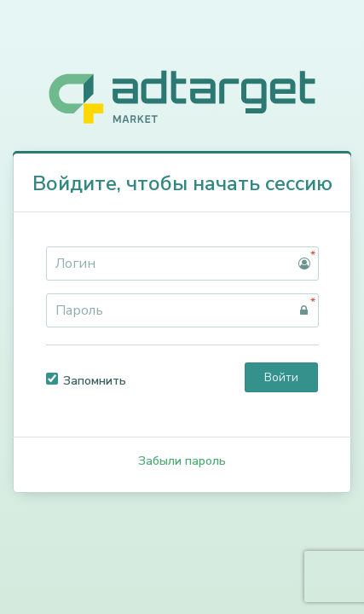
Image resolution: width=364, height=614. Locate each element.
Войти (281, 377)
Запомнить (86, 381)
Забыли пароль (182, 461)
